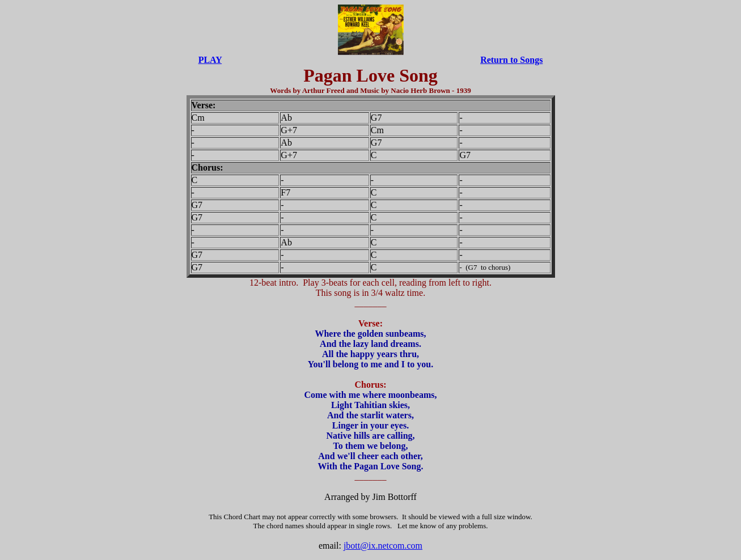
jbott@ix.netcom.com (383, 546)
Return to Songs (511, 60)
